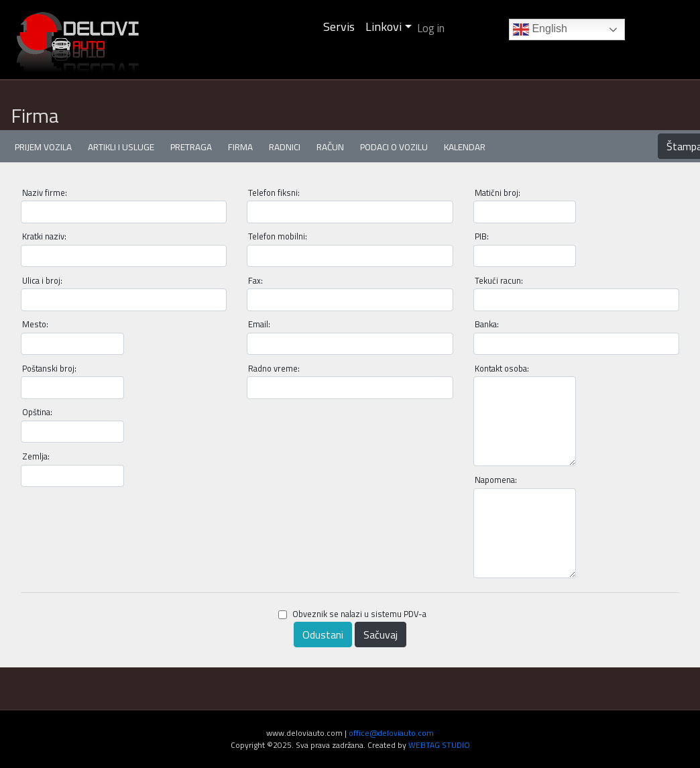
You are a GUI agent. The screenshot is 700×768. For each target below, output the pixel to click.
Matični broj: (498, 193)
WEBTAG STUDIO (439, 745)
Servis (339, 26)
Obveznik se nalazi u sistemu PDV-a (352, 614)
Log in (431, 28)
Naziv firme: (45, 193)
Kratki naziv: (44, 236)
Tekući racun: (499, 281)
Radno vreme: (274, 369)
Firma (240, 147)
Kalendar (465, 147)
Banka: (487, 324)
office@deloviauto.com (391, 733)
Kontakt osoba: (502, 369)
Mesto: (35, 324)
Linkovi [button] (384, 26)
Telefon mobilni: (278, 236)
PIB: (482, 236)
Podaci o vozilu (394, 147)
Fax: (255, 281)
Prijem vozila (43, 147)
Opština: (37, 412)
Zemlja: (36, 456)
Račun (330, 147)
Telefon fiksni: (274, 193)
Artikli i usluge (121, 147)
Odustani (323, 635)
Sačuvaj (381, 635)
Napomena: (496, 480)
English (540, 30)
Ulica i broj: (42, 281)
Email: (259, 324)
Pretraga (191, 147)
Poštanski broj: (49, 369)
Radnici (285, 147)
